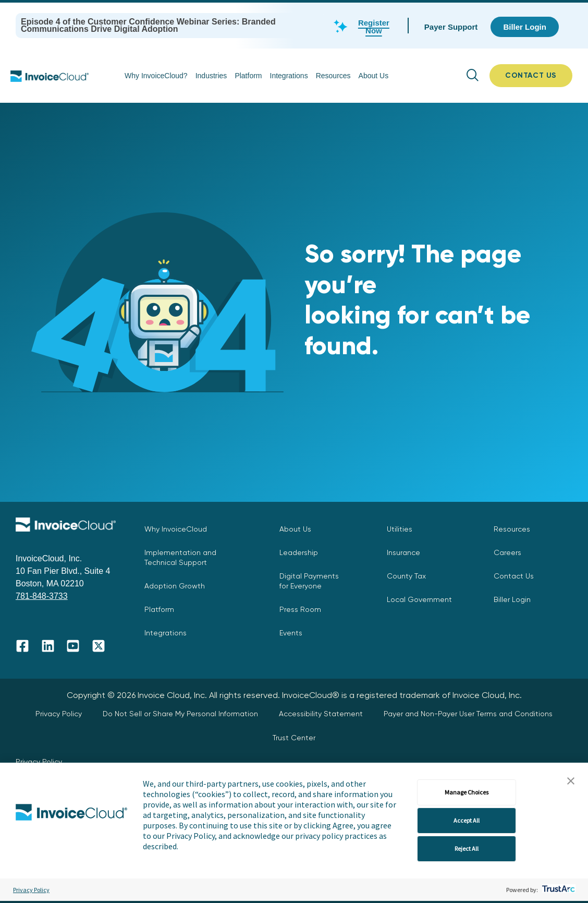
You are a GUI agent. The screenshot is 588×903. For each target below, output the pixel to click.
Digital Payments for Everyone (309, 581)
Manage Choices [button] (467, 792)
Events (291, 633)
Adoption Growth (175, 586)
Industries (211, 76)
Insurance (403, 552)
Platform (248, 76)
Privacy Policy (31, 890)
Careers (507, 552)
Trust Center (294, 738)
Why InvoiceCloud (176, 529)
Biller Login (512, 599)
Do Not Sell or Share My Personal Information (180, 714)
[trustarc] (558, 890)
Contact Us (514, 576)
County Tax (406, 576)
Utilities (400, 529)
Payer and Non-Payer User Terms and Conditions (468, 714)
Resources (333, 76)
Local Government (419, 599)
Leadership (299, 552)
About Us (374, 76)
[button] (571, 781)
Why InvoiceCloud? (156, 76)
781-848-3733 (42, 596)
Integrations (289, 76)
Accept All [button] (467, 820)
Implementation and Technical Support (180, 557)
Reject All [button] (467, 848)
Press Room (300, 609)
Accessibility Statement (321, 714)
